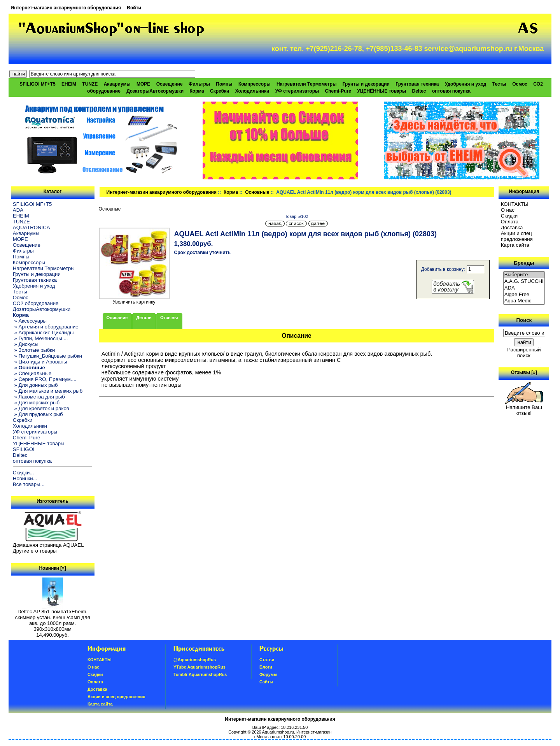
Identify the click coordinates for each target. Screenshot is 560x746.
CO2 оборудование (36, 303)
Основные (257, 192)
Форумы (268, 674)
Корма (231, 192)
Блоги (266, 667)
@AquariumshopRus (195, 660)
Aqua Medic (524, 301)
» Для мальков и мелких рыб (48, 391)
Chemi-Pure (338, 91)
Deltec (419, 91)
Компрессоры (255, 84)
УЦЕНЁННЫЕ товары (381, 91)
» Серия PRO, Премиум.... (45, 379)
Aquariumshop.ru (278, 732)
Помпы (224, 84)
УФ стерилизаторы (297, 91)
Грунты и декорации (366, 84)
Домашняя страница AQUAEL (48, 545)
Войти (134, 8)
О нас (508, 210)
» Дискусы (26, 344)
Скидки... (23, 473)
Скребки (220, 91)
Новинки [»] (52, 568)
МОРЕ (143, 84)
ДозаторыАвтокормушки (155, 91)
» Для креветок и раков (41, 408)
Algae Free (524, 295)
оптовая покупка (451, 91)
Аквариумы (117, 84)
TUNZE (90, 84)
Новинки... (25, 478)
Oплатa (510, 222)
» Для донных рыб (35, 385)
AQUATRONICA (31, 227)
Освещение (170, 84)
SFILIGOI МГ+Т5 (37, 84)
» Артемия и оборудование (46, 327)
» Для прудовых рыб (38, 414)
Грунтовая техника (417, 84)
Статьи (267, 660)
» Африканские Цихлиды (43, 333)
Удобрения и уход (466, 84)
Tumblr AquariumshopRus (200, 674)
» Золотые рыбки (34, 350)
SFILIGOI (24, 449)
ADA (18, 210)
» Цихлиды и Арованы (40, 362)
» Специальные (32, 373)
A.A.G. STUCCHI (524, 282)
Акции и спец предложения (517, 236)
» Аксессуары (30, 321)
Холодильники (252, 91)
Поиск (524, 320)
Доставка (512, 227)
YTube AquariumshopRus (199, 667)
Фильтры (199, 84)
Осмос (520, 84)
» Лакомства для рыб (39, 397)
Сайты (266, 682)
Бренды (524, 263)
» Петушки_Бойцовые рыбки (47, 356)
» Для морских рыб (36, 403)
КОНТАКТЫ (515, 204)
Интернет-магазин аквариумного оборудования (66, 8)
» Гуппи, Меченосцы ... (40, 338)
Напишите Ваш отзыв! (524, 408)
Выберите (524, 275)
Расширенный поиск (524, 353)
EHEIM (69, 84)
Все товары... (29, 484)
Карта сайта (515, 245)
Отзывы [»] (524, 372)
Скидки (509, 216)
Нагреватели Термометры (306, 84)
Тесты (499, 84)
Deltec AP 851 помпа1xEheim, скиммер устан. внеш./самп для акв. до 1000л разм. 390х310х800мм (53, 618)
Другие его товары (35, 551)
